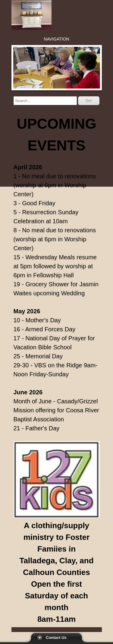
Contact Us (56, 638)
